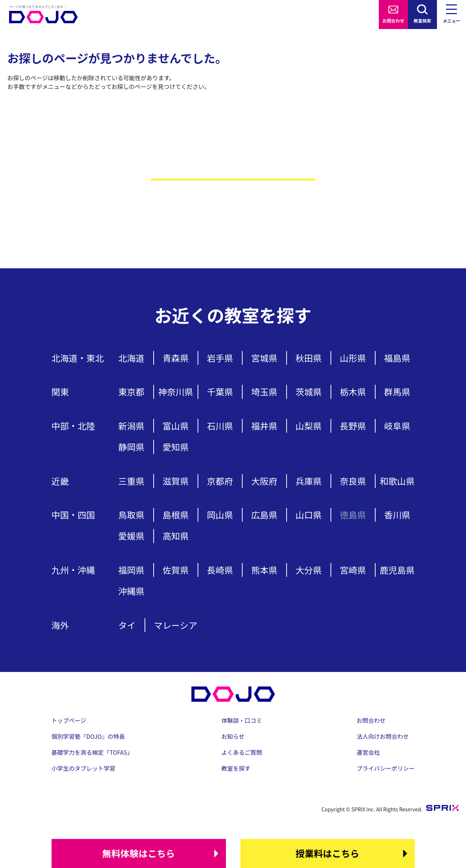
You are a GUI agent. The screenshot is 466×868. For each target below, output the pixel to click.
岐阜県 (397, 426)
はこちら (138, 853)
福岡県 (131, 570)
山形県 (353, 358)
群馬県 (397, 392)
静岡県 (131, 447)
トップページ (69, 720)
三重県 (131, 481)
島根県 (176, 515)
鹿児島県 (397, 570)
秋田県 (309, 358)
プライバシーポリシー (386, 768)
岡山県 (220, 515)
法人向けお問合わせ (383, 736)
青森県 (176, 358)
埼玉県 (264, 392)
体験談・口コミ (242, 720)
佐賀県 (176, 570)
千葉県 (220, 392)
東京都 (131, 392)
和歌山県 (397, 481)
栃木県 (353, 392)
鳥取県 (131, 515)
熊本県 (264, 570)
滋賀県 (176, 481)
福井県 (264, 426)
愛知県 (176, 447)
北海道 (131, 358)
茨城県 (309, 392)
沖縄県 (131, 591)
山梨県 (309, 426)
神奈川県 (176, 392)
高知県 (176, 536)
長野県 (353, 426)
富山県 (176, 426)
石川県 (220, 426)
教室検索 (422, 21)
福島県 (397, 358)
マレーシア (176, 625)
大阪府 (264, 481)
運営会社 (368, 752)
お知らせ (233, 736)
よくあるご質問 (242, 752)
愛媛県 (131, 536)
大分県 (309, 570)
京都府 (220, 481)
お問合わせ (393, 21)
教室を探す (236, 768)
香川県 (397, 515)
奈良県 (353, 481)
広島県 (264, 515)
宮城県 (264, 358)
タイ (127, 625)
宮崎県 (353, 570)
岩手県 (220, 358)
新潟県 (131, 426)
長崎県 (220, 570)
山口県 (309, 515)
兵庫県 (309, 481)
